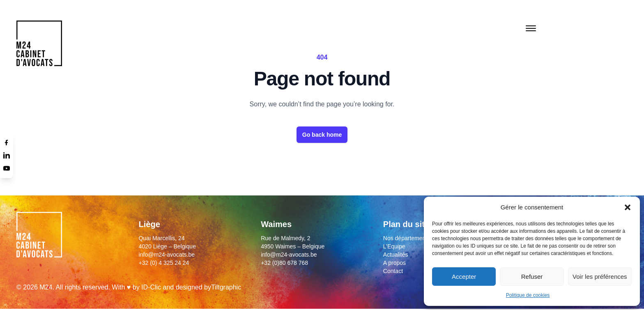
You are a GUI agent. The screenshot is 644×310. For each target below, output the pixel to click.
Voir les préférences (600, 277)
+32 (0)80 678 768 (284, 263)
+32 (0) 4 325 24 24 (164, 263)
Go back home (322, 135)
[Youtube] (7, 168)
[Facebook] (7, 142)
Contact (393, 271)
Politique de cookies (528, 295)
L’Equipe (394, 246)
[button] (628, 207)
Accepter (464, 277)
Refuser (532, 277)
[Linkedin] (7, 155)
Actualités (396, 255)
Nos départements (407, 238)
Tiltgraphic (226, 287)
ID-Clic (151, 287)
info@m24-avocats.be (167, 255)
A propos (394, 263)
